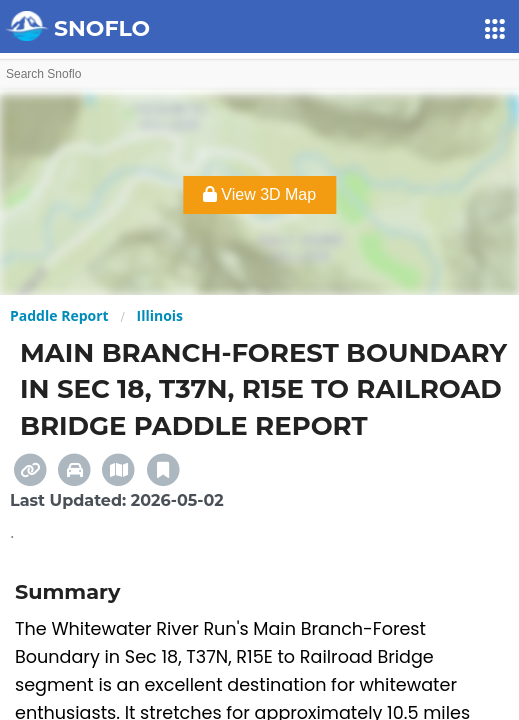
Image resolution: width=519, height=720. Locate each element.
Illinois (160, 315)
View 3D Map (259, 194)
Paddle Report (59, 315)
